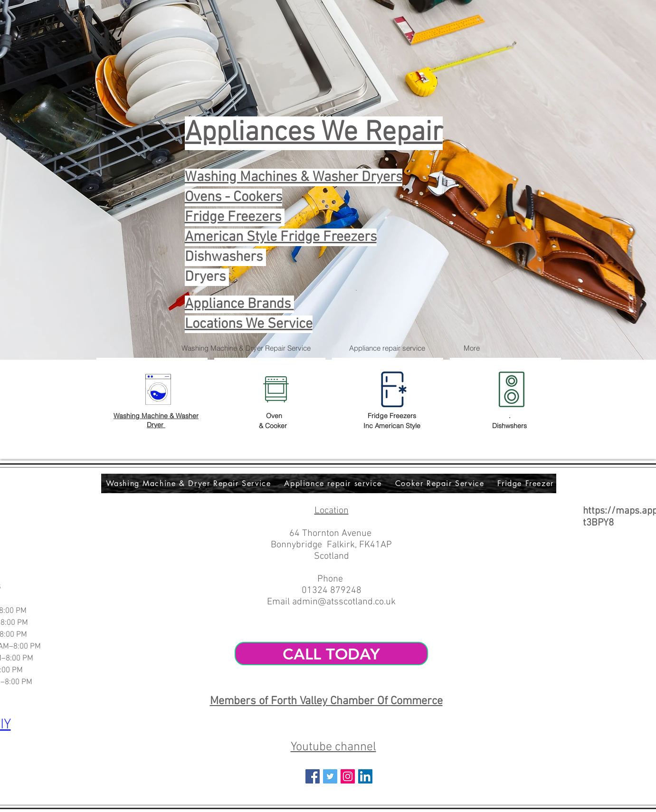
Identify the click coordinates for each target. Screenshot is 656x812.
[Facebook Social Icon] (313, 776)
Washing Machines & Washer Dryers (294, 177)
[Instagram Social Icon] (348, 776)
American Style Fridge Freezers (281, 237)
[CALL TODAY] (331, 654)
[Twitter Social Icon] (330, 776)
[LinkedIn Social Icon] (365, 776)
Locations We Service (249, 324)
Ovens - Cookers (233, 197)
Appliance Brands (239, 304)
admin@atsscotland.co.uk (344, 602)
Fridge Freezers (233, 217)
